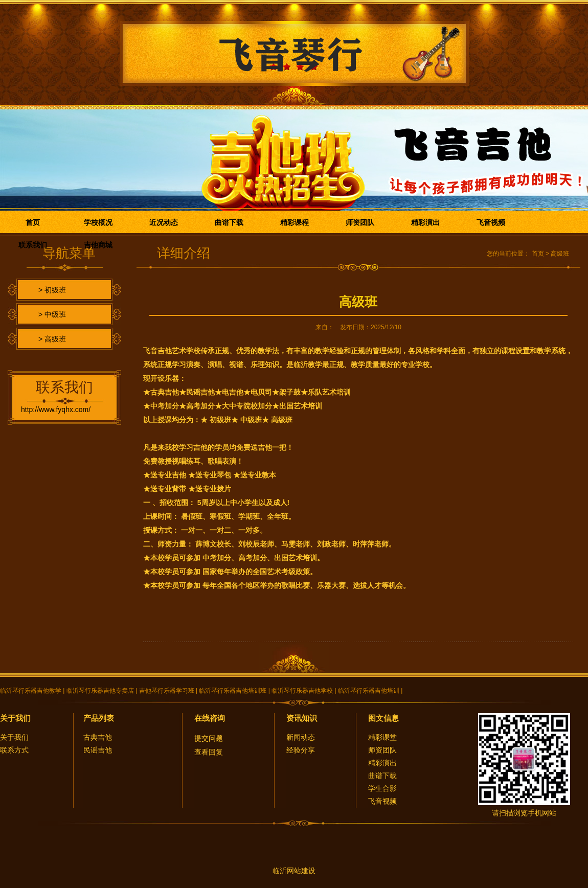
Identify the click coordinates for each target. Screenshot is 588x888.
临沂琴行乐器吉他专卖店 (100, 691)
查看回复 (209, 752)
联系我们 (33, 245)
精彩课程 (295, 222)
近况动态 (164, 222)
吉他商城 (98, 245)
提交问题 (209, 738)
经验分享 (301, 750)
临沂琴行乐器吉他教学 (31, 691)
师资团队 (360, 222)
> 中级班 (52, 314)
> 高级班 (52, 339)
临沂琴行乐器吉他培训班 (233, 691)
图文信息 (383, 718)
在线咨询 (210, 718)
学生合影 (382, 788)
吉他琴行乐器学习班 (167, 691)
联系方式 (14, 750)
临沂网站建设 (294, 871)
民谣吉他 (98, 750)
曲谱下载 (229, 222)
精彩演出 (425, 222)
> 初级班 (52, 290)
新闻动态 (301, 737)
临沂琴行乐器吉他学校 (302, 691)
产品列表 (99, 718)
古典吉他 (98, 737)
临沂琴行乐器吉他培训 (369, 691)
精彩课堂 (382, 737)
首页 (33, 222)
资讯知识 (302, 718)
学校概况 (98, 222)
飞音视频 (491, 222)
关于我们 (15, 718)
